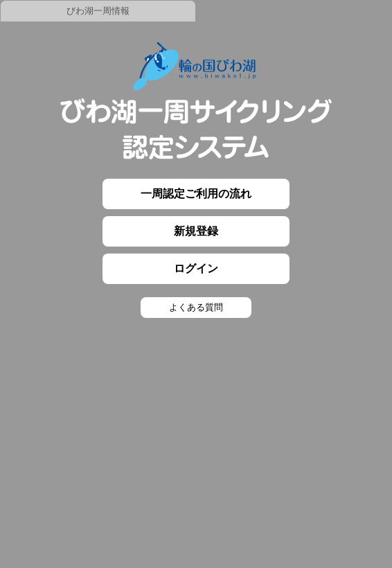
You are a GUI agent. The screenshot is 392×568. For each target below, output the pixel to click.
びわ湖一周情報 (98, 11)
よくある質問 (196, 307)
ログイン (196, 268)
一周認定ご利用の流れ (196, 194)
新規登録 (196, 231)
